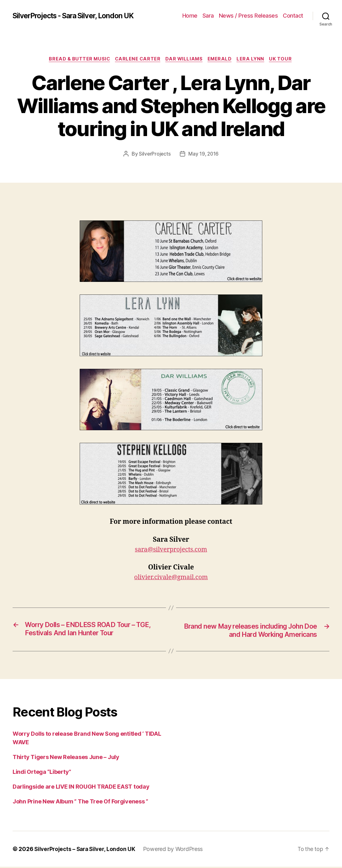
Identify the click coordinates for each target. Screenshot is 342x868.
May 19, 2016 (204, 154)
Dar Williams (184, 60)
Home (190, 16)
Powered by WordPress (177, 850)
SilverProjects (154, 154)
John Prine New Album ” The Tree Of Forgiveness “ (80, 803)
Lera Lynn (254, 60)
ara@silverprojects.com (173, 550)
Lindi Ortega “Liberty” (42, 773)
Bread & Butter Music (76, 60)
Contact (293, 16)
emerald (222, 60)
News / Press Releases (248, 16)
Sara (208, 16)
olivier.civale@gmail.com (171, 578)
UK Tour (286, 60)
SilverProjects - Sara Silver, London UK (78, 16)
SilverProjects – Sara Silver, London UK (87, 850)
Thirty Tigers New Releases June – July (66, 758)
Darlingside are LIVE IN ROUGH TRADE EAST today (81, 788)
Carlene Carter (136, 60)
